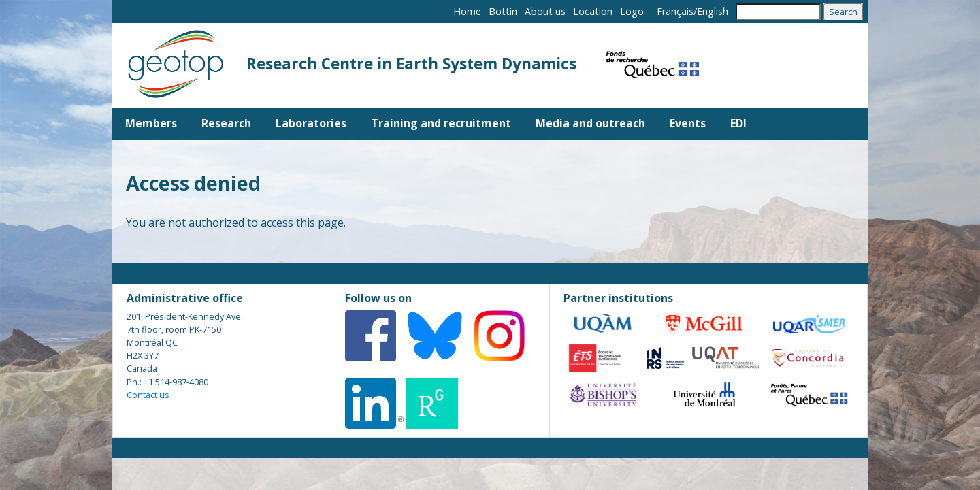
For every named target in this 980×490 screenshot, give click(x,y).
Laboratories (311, 123)
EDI (738, 123)
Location (593, 11)
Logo (632, 11)
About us (545, 11)
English (713, 11)
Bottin (503, 11)
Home (467, 11)
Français (675, 11)
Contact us (148, 395)
